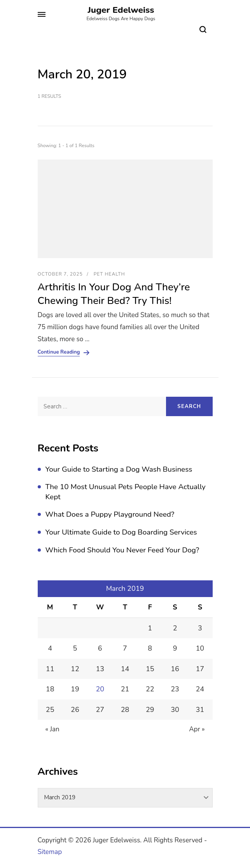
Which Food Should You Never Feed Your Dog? (122, 550)
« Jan (52, 729)
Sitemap (50, 852)
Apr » (197, 729)
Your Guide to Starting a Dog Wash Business (119, 469)
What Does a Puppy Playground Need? (110, 514)
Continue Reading (59, 352)
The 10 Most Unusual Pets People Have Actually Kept (126, 492)
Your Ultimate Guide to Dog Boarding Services (121, 532)
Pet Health (109, 274)
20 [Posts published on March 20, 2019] (100, 689)
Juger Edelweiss (121, 10)
